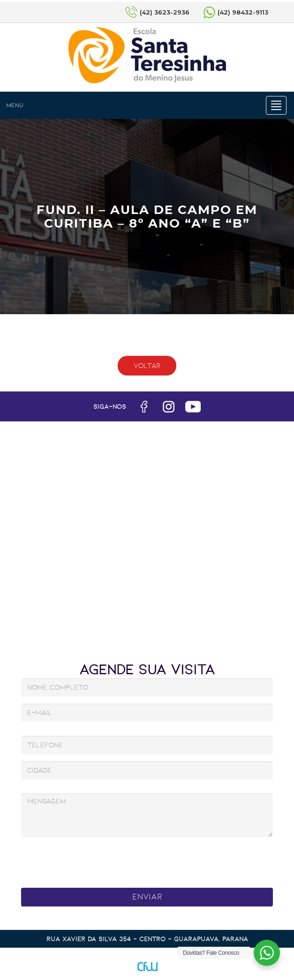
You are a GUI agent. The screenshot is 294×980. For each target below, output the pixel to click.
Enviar (147, 897)
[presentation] (130, 860)
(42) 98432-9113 (243, 12)
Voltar (147, 366)
